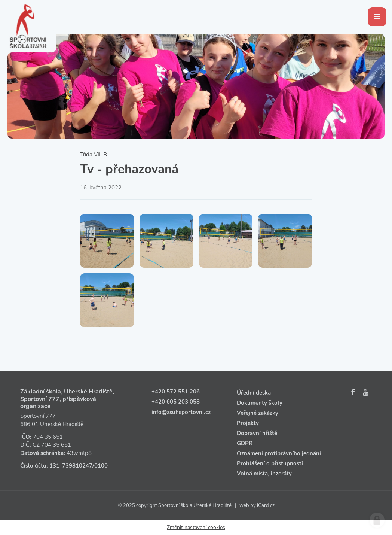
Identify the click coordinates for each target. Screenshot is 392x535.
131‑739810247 (71, 466)
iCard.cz (266, 505)
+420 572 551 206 (176, 392)
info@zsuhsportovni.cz (181, 412)
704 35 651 (48, 437)
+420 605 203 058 (176, 402)
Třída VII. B (94, 155)
